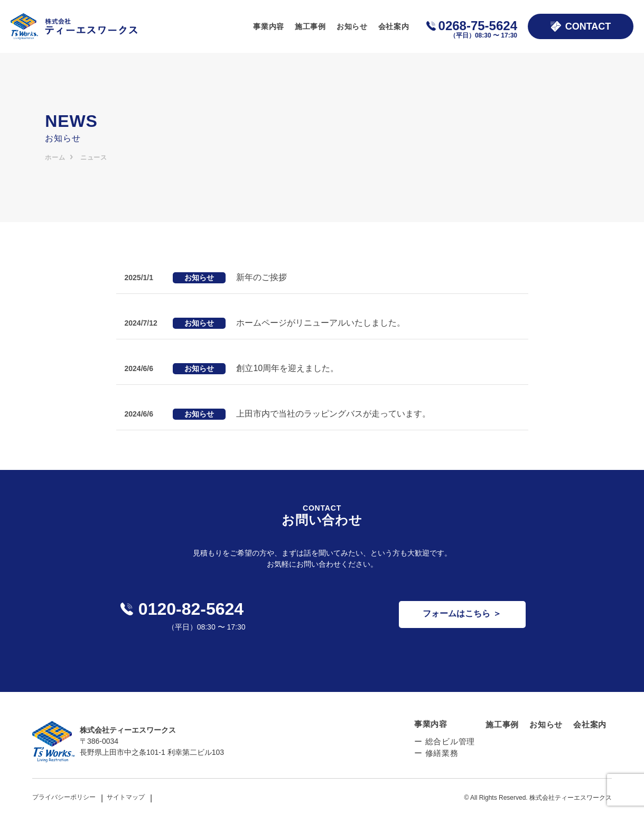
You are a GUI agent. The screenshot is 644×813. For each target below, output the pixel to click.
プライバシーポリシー (64, 797)
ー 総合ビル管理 (445, 741)
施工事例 (310, 26)
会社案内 (394, 26)
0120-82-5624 (182, 609)
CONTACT (581, 26)
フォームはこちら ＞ (462, 613)
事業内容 (269, 26)
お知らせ (352, 26)
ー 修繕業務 (436, 753)
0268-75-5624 (478, 29)
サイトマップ (126, 797)
